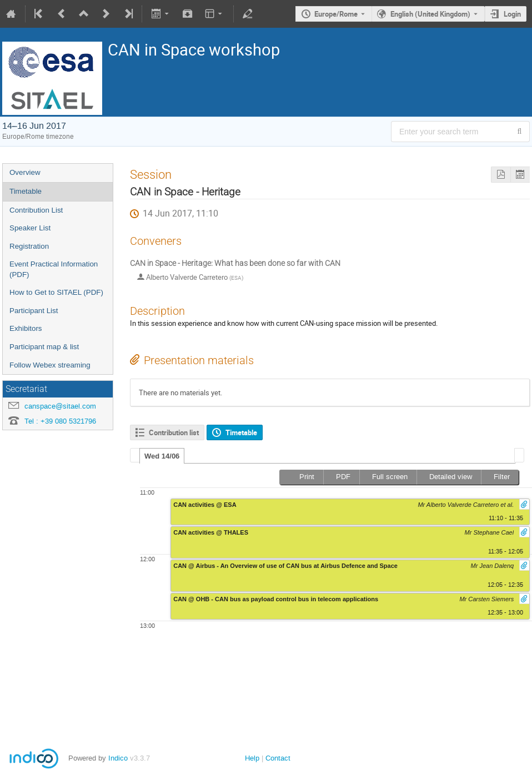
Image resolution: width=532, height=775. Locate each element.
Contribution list (174, 432)
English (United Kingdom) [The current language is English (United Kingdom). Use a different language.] (430, 14)
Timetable (26, 191)
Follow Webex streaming (50, 365)
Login (512, 14)
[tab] (162, 456)
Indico (118, 758)
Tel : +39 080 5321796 (60, 421)
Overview (25, 172)
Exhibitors (26, 328)
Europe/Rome (336, 14)
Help (252, 758)
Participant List (34, 311)
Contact (278, 758)
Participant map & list (44, 347)
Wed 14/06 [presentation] (162, 456)
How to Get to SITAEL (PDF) (56, 292)
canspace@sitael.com (60, 406)
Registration (29, 246)
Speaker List (30, 228)
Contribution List (36, 210)
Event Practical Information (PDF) (54, 269)
